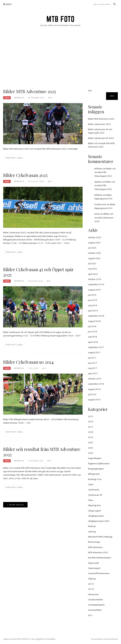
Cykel (91, 484)
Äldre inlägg (17, 505)
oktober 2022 (95, 253)
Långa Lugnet (94, 511)
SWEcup (92, 579)
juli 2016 (92, 394)
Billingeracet (94, 474)
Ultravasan (93, 594)
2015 (91, 416)
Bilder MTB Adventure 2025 (30, 91)
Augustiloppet (95, 458)
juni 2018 (93, 332)
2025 (7, 98)
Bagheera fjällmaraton (99, 463)
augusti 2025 (94, 243)
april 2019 (93, 311)
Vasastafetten (95, 610)
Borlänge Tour (95, 479)
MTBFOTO (19, 98)
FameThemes (112, 639)
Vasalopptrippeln (96, 605)
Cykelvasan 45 (95, 495)
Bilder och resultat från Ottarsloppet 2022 (105, 172)
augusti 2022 (94, 258)
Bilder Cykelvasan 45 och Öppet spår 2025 (38, 272)
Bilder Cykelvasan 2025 (25, 175)
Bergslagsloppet (96, 469)
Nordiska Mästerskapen (100, 558)
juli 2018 (92, 326)
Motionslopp (94, 542)
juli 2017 (92, 358)
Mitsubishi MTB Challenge (100, 537)
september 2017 (96, 347)
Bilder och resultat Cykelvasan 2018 (104, 218)
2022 (7, 461)
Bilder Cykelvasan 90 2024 (28, 362)
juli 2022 (92, 263)
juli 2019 (92, 295)
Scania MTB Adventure (99, 573)
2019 (91, 437)
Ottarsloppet (94, 568)
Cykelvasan (94, 490)
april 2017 (93, 373)
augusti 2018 (94, 321)
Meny (9, 4)
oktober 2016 (95, 379)
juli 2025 (92, 248)
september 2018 (96, 316)
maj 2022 (93, 269)
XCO (90, 615)
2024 (7, 368)
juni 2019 (93, 300)
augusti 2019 (94, 290)
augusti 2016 (94, 389)
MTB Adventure (95, 547)
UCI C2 (91, 589)
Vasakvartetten (95, 600)
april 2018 (93, 342)
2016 (91, 422)
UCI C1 (91, 584)
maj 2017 (93, 368)
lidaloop (92, 526)
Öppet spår (94, 563)
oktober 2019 (95, 279)
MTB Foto (60, 19)
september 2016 (96, 384)
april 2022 (93, 274)
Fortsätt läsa (14, 158)
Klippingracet (94, 505)
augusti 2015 (94, 400)
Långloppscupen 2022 (99, 521)
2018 (91, 432)
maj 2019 (93, 305)
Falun (91, 500)
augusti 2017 (94, 352)
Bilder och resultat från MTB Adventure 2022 (42, 452)
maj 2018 (93, 337)
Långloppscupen (96, 516)
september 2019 (96, 284)
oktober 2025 (95, 237)
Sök (90, 90)
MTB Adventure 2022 (98, 552)
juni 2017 (93, 363)
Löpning (92, 532)
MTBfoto (98, 169)
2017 (91, 427)
